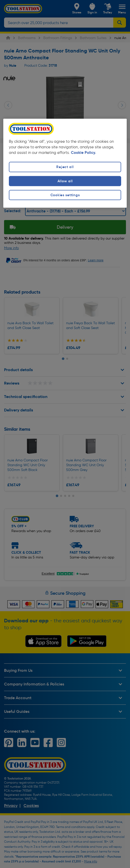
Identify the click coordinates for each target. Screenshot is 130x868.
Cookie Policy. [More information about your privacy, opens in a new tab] (83, 153)
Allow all (65, 181)
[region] (65, 163)
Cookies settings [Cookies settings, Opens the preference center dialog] (65, 195)
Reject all (65, 167)
